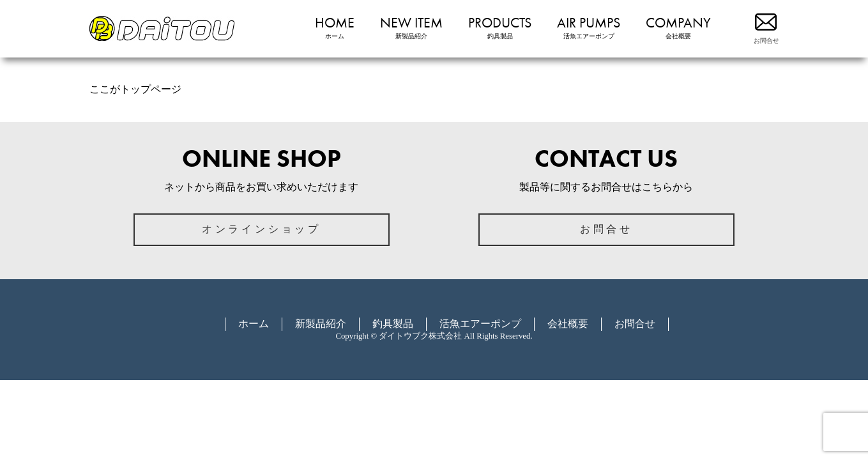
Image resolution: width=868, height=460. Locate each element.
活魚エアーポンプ (480, 324)
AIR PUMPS (589, 28)
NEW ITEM (411, 28)
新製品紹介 (321, 324)
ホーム (254, 324)
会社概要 (568, 324)
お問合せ (606, 229)
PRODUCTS (500, 28)
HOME (335, 28)
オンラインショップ (262, 229)
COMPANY (678, 28)
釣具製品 (393, 324)
